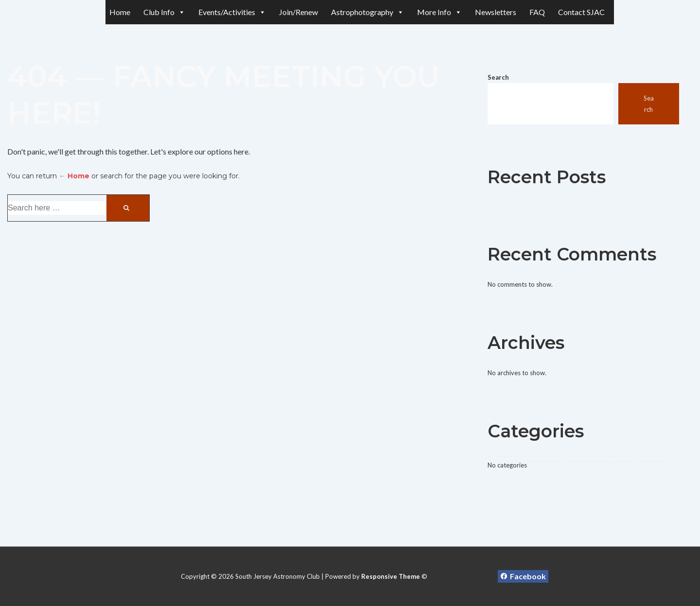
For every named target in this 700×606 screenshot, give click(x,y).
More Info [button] (439, 12)
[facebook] (523, 576)
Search (498, 77)
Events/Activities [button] (232, 12)
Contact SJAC (581, 12)
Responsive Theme (391, 576)
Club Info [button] (164, 12)
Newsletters (496, 12)
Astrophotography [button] (367, 12)
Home (120, 12)
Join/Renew (298, 12)
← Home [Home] (74, 176)
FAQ (537, 12)
